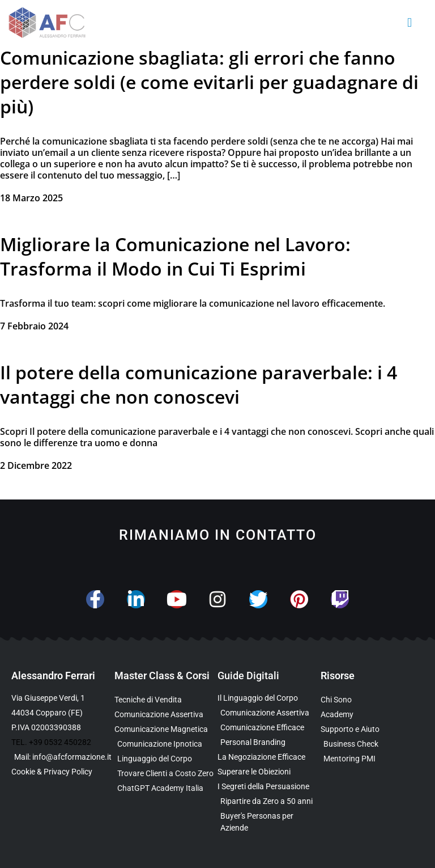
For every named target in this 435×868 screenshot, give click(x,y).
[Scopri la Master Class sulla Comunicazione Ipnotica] (166, 744)
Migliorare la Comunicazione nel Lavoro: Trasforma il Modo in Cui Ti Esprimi (175, 256)
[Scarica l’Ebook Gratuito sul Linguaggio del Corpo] (269, 698)
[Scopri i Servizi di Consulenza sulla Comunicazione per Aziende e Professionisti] (372, 729)
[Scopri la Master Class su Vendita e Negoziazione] (166, 700)
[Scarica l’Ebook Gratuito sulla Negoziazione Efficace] (269, 757)
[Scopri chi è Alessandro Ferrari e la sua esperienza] (372, 700)
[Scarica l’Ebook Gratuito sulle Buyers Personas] (269, 822)
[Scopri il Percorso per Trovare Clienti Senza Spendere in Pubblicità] (166, 774)
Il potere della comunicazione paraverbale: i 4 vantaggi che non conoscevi (199, 384)
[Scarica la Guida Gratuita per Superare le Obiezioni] (269, 772)
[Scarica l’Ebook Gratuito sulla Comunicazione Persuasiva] (269, 787)
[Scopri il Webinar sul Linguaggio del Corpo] (166, 759)
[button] (410, 23)
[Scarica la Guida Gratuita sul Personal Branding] (269, 742)
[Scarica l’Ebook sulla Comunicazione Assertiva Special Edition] (269, 713)
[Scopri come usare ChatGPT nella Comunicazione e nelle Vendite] (166, 788)
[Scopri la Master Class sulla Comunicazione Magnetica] (166, 729)
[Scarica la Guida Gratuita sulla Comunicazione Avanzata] (269, 728)
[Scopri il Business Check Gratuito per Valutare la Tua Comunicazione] (372, 744)
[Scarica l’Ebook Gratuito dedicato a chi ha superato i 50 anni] (269, 801)
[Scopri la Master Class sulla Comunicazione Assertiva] (166, 715)
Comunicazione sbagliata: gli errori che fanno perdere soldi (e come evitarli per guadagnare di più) (209, 82)
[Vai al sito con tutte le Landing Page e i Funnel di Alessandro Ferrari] (372, 715)
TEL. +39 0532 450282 (51, 742)
